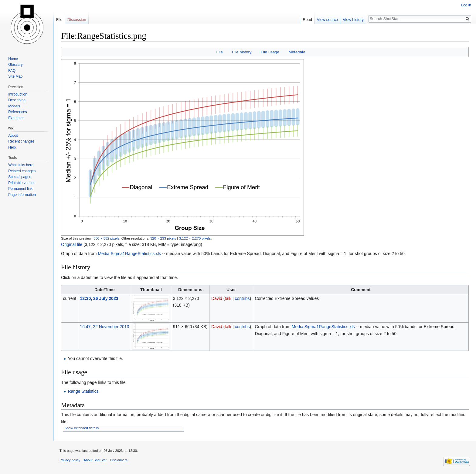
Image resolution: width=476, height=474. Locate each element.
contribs (242, 298)
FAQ (12, 71)
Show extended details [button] (82, 428)
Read (307, 20)
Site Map (15, 76)
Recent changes (21, 141)
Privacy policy (70, 460)
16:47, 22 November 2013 (104, 327)
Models (14, 106)
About (13, 136)
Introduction (18, 94)
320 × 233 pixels (163, 238)
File (219, 52)
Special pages (20, 177)
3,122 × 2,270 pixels (195, 238)
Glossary (15, 65)
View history (353, 20)
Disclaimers (119, 460)
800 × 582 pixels (106, 238)
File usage (270, 52)
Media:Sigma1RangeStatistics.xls (129, 254)
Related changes (22, 171)
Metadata (297, 52)
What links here (21, 165)
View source (327, 20)
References (17, 112)
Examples (16, 118)
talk (228, 298)
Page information (22, 195)
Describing (17, 100)
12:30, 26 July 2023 (99, 298)
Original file (72, 244)
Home (13, 59)
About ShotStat (95, 460)
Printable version (22, 183)
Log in (466, 5)
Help (12, 147)
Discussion (77, 20)
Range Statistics (83, 391)
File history (242, 52)
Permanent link (20, 189)
